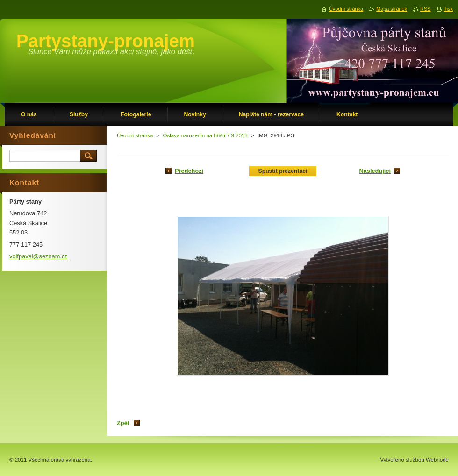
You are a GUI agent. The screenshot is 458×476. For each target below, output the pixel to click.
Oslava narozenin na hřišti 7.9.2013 (205, 135)
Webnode (437, 460)
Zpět (123, 423)
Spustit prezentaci (283, 171)
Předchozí (189, 171)
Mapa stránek (392, 9)
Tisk (448, 9)
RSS (425, 9)
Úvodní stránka (135, 135)
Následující (375, 171)
